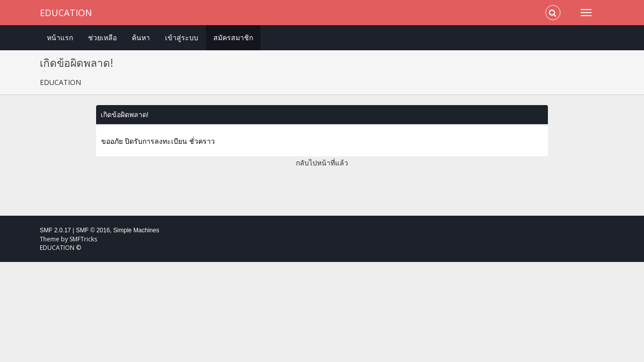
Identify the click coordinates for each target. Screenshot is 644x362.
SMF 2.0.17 (55, 230)
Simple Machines (136, 230)
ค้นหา (141, 37)
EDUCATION (66, 13)
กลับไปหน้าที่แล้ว (322, 163)
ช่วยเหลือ (102, 37)
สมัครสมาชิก (233, 37)
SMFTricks (83, 239)
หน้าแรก (60, 37)
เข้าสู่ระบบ (182, 37)
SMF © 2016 (93, 230)
